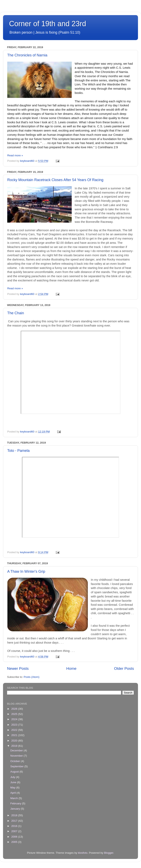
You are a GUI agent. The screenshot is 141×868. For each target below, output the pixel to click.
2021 (15, 735)
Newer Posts (18, 668)
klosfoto (83, 853)
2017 (15, 821)
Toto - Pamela (18, 451)
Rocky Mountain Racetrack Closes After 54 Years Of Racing (55, 180)
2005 (15, 842)
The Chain (16, 313)
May (13, 788)
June (14, 782)
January (16, 809)
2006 (15, 837)
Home (71, 668)
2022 (15, 730)
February (16, 803)
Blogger (109, 853)
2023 (15, 725)
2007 (15, 831)
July (13, 777)
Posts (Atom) (32, 677)
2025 (15, 714)
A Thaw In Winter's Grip (26, 571)
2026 (15, 709)
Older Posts (124, 668)
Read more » (15, 155)
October (16, 761)
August (15, 772)
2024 (15, 719)
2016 (15, 826)
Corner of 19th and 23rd (48, 24)
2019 (15, 746)
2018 (15, 815)
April (13, 793)
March (14, 798)
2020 (15, 741)
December (17, 750)
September (17, 766)
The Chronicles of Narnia (27, 55)
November (17, 756)
